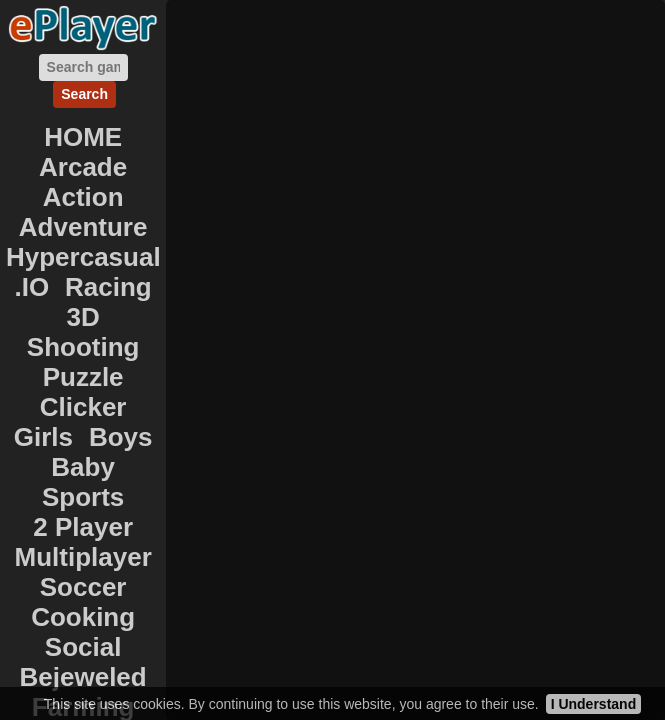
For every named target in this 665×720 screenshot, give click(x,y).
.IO (32, 287)
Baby (83, 467)
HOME (83, 137)
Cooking (83, 617)
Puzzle (83, 377)
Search (84, 94)
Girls (43, 437)
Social (83, 647)
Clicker (83, 407)
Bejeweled (83, 677)
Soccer (83, 587)
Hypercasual (83, 257)
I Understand (594, 704)
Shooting (83, 347)
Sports (83, 497)
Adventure (83, 227)
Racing (108, 287)
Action (83, 197)
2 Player (83, 527)
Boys (121, 437)
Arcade (83, 167)
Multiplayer (83, 557)
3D (83, 317)
